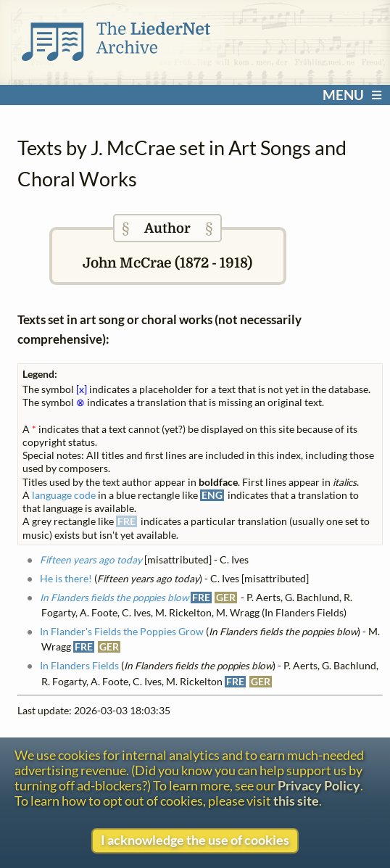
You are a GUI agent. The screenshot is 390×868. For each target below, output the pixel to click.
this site (296, 801)
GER (226, 598)
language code (64, 495)
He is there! (66, 579)
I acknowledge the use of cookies (195, 840)
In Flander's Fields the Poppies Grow (122, 632)
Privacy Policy (319, 786)
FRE (201, 598)
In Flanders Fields (79, 666)
